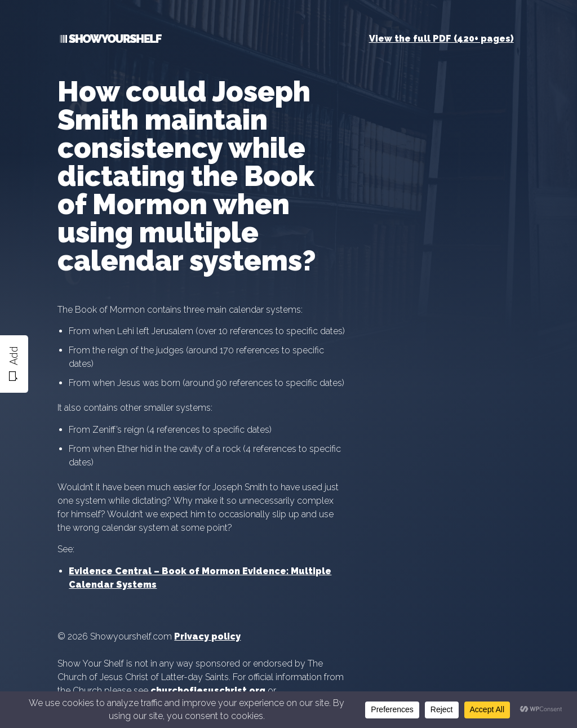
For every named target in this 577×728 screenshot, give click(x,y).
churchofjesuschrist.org (208, 691)
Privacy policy (207, 636)
